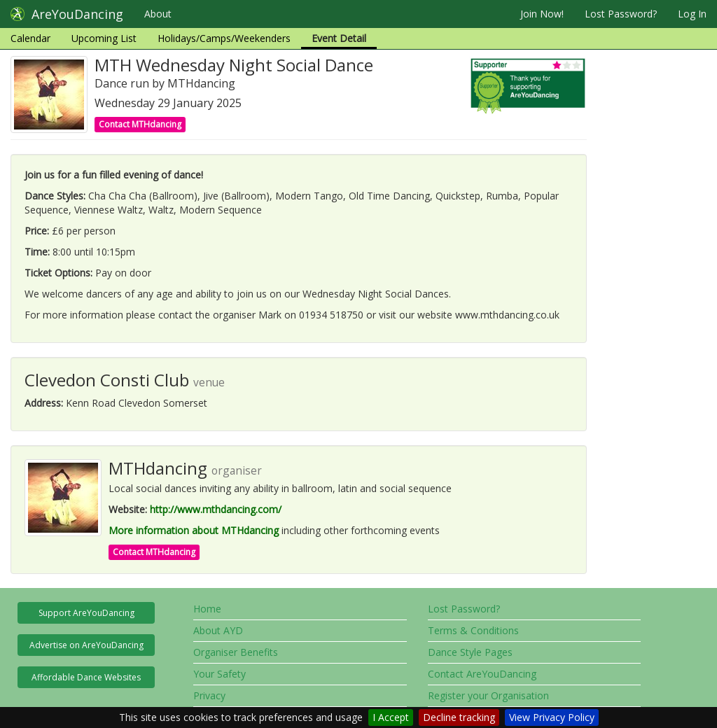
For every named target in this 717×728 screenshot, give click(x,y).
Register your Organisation (488, 695)
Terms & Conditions (473, 630)
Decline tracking (459, 717)
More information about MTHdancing (194, 530)
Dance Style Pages (470, 652)
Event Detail (339, 38)
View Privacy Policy (552, 717)
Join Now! (542, 14)
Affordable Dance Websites (86, 677)
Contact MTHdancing (140, 124)
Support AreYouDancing (86, 613)
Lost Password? (621, 14)
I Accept (391, 717)
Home (207, 609)
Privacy (209, 695)
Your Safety (220, 674)
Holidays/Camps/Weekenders (224, 38)
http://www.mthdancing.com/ (216, 509)
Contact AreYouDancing (482, 674)
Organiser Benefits (236, 652)
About (158, 14)
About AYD (218, 630)
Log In (692, 14)
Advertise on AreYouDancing (86, 645)
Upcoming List (104, 38)
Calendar (30, 38)
